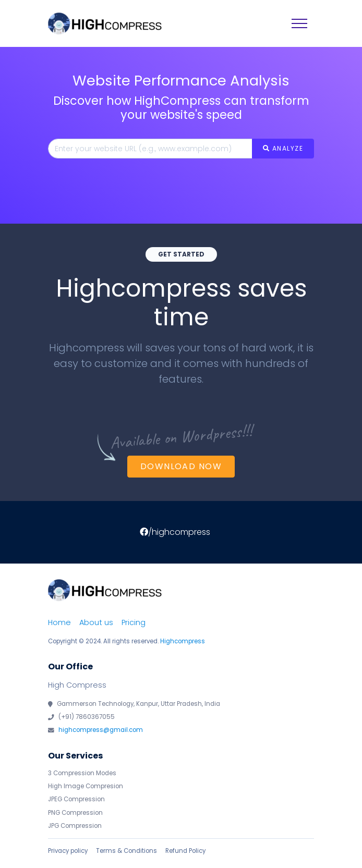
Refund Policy (185, 851)
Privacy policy (68, 851)
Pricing (134, 622)
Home (59, 622)
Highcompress (183, 641)
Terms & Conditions (126, 851)
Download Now (181, 466)
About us (96, 622)
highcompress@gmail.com (101, 730)
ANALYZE (283, 148)
